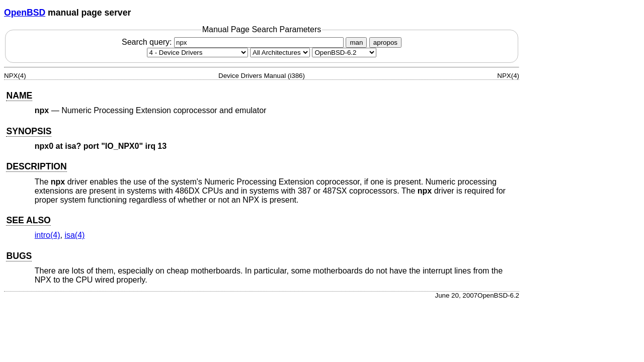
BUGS (19, 256)
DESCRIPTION (36, 166)
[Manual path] (344, 53)
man (356, 42)
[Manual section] (197, 53)
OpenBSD (25, 13)
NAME (19, 96)
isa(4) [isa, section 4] (74, 235)
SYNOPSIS (29, 131)
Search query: (234, 42)
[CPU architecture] (280, 53)
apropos (385, 42)
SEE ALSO (28, 220)
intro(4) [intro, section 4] (48, 235)
